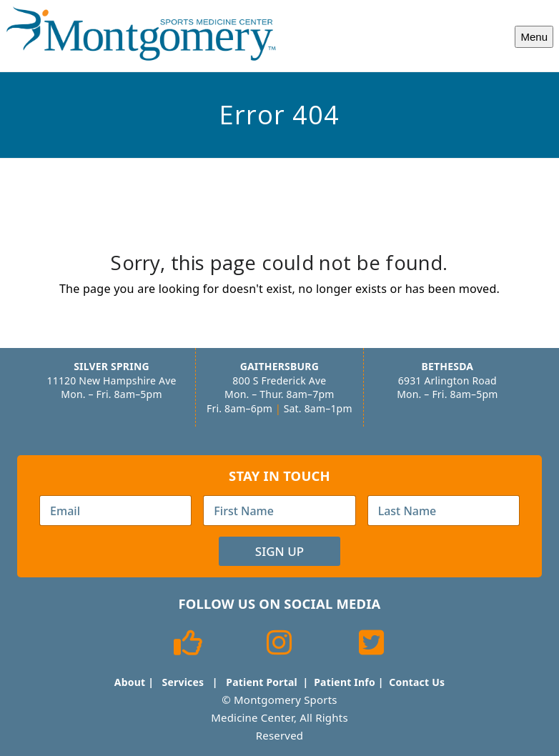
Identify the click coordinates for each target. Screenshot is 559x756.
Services (183, 682)
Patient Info (345, 682)
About (130, 682)
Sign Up (279, 551)
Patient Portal (262, 682)
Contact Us (417, 682)
